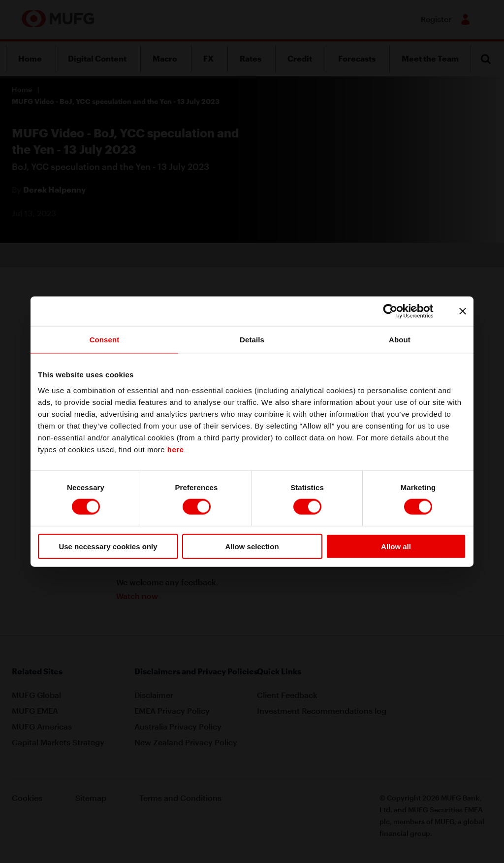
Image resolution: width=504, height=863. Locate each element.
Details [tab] (252, 340)
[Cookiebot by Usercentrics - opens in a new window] (398, 311)
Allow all (396, 546)
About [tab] (400, 340)
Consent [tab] (105, 340)
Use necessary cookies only (108, 546)
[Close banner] (463, 311)
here (176, 449)
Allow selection (252, 546)
